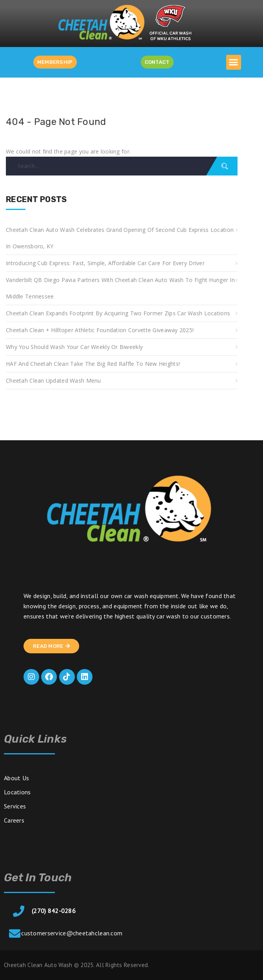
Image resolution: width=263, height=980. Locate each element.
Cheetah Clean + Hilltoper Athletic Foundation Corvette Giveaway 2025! (100, 330)
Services (15, 806)
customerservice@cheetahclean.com (72, 933)
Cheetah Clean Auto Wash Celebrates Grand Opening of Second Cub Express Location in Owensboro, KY (120, 238)
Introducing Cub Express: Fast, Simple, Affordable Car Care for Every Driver (105, 263)
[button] (234, 62)
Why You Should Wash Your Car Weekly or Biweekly (74, 347)
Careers (14, 820)
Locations (17, 792)
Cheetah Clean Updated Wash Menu (54, 381)
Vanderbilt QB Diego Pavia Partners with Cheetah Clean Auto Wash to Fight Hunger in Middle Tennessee (120, 288)
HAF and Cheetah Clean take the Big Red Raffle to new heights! (93, 364)
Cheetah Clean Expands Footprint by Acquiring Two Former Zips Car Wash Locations (118, 313)
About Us (16, 778)
